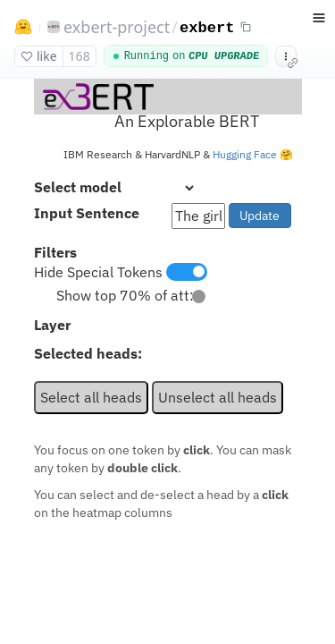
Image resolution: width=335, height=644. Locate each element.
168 (80, 56)
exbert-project (117, 27)
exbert (207, 28)
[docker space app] (167, 361)
